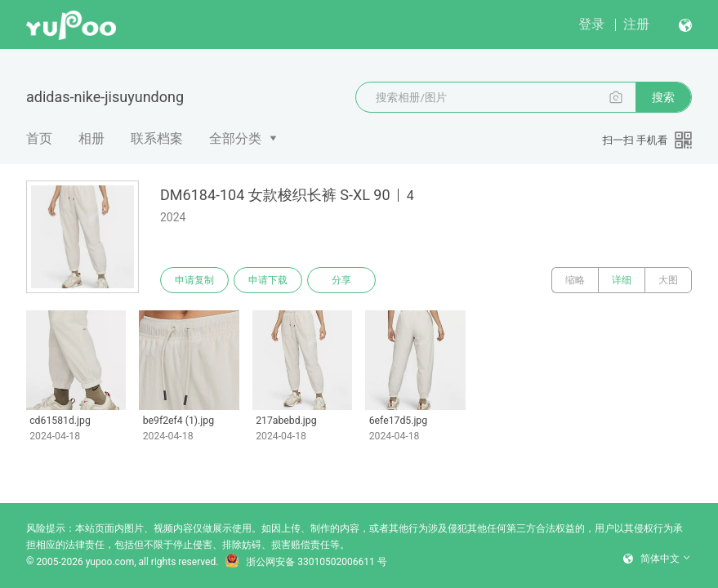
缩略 (575, 280)
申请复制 (194, 280)
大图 (668, 280)
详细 (622, 280)
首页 (39, 138)
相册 (91, 138)
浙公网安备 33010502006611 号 (305, 562)
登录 (591, 24)
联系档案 (157, 138)
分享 (341, 280)
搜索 (663, 97)
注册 (636, 24)
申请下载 (268, 280)
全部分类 (235, 138)
